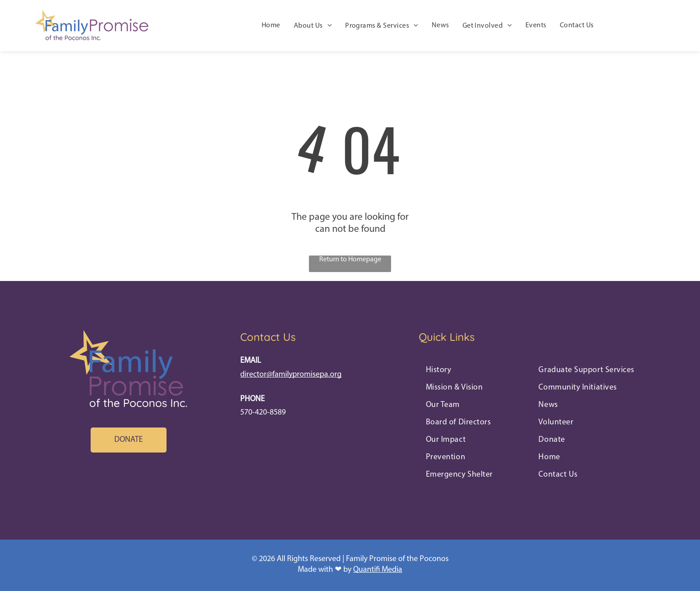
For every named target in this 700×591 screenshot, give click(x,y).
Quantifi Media (378, 570)
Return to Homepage (350, 260)
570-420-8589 (263, 413)
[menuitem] (271, 26)
